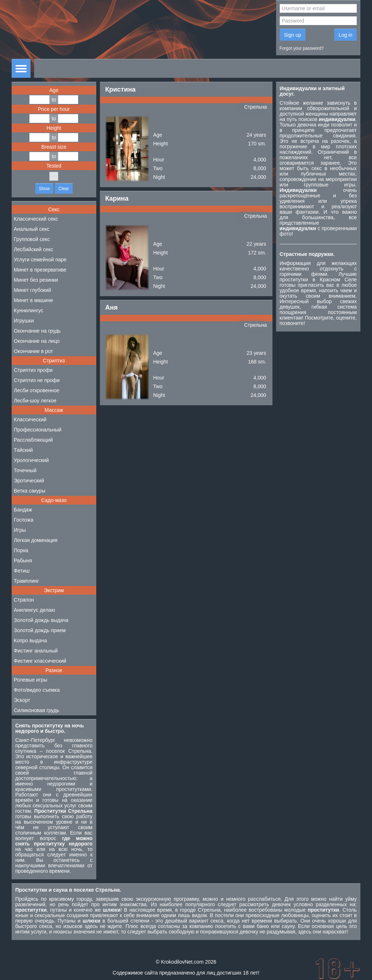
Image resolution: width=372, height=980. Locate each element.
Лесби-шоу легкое (35, 401)
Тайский (23, 450)
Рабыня (23, 561)
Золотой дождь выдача (41, 620)
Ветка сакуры (30, 491)
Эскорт (22, 700)
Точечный (25, 470)
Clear (64, 189)
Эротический (29, 481)
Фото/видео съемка (37, 690)
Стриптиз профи (33, 370)
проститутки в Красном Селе (318, 280)
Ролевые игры (31, 680)
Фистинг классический (40, 661)
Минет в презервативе (40, 270)
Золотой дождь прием (40, 630)
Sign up (293, 35)
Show (44, 189)
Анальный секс (32, 229)
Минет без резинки (36, 280)
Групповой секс (32, 239)
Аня (112, 308)
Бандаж (23, 510)
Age (54, 90)
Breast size (54, 147)
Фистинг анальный (36, 651)
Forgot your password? (302, 48)
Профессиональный (38, 430)
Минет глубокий (33, 290)
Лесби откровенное (37, 390)
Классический (30, 419)
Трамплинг (26, 581)
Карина (117, 198)
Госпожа (24, 520)
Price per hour (54, 109)
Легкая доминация (36, 540)
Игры (20, 530)
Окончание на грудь (37, 331)
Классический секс (36, 219)
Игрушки (24, 321)
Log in (345, 35)
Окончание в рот (33, 351)
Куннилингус (29, 310)
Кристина (121, 89)
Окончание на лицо (37, 341)
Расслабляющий (33, 440)
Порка (21, 550)
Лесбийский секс (33, 249)
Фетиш (22, 571)
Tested (54, 166)
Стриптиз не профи (37, 380)
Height (54, 128)
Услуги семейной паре (40, 260)
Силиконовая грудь (37, 710)
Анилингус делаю (34, 610)
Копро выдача (30, 640)
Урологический (31, 460)
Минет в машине (33, 300)
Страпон (24, 600)
